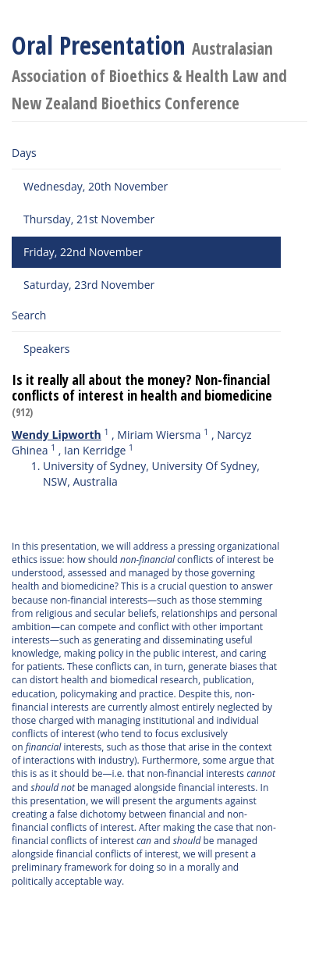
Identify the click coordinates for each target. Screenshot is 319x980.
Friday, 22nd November (83, 252)
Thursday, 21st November (89, 219)
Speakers (47, 349)
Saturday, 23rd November (89, 285)
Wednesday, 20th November (96, 186)
